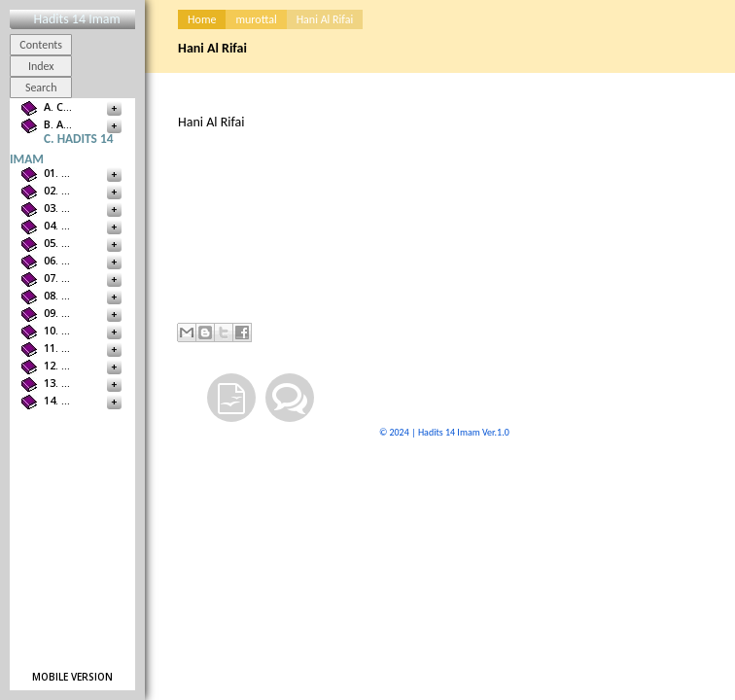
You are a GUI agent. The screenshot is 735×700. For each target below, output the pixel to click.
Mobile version (72, 677)
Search (41, 87)
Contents (41, 45)
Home (202, 19)
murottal (256, 19)
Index (41, 66)
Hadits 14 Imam (76, 19)
